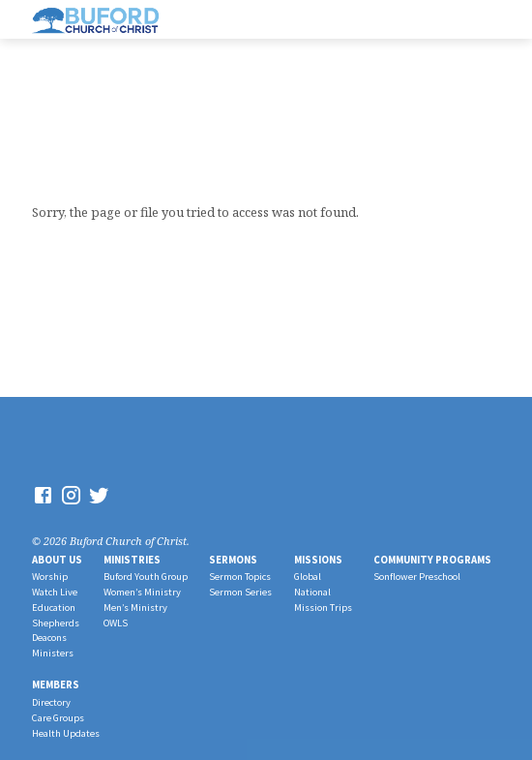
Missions (318, 560)
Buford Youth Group (146, 577)
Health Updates (66, 733)
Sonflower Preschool (417, 577)
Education (54, 608)
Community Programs (432, 560)
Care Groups (58, 718)
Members (56, 684)
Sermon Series (240, 592)
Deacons (49, 638)
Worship (50, 577)
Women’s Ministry (142, 592)
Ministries (132, 560)
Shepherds (56, 623)
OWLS (116, 623)
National (312, 592)
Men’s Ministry (135, 608)
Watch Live (55, 592)
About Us (57, 560)
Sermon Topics (240, 577)
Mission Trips (323, 608)
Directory (51, 702)
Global (308, 577)
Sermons (233, 560)
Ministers (53, 653)
